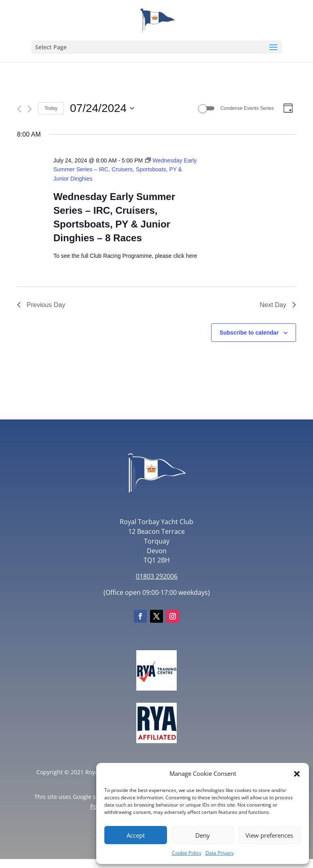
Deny (203, 835)
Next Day (278, 305)
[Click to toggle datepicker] (102, 108)
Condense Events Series (247, 108)
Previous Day (41, 305)
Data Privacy (220, 853)
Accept (136, 835)
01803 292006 (157, 576)
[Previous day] (19, 109)
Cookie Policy (187, 853)
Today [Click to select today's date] (51, 108)
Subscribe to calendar (249, 333)
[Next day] (30, 109)
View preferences (269, 835)
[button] (297, 774)
